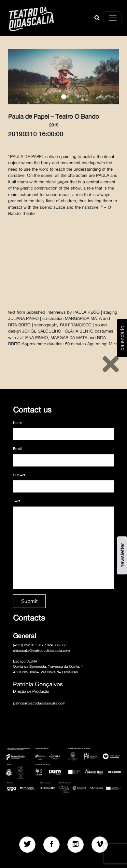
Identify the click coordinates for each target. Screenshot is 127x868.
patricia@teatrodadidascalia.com (39, 703)
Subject (19, 475)
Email (17, 449)
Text (16, 501)
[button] (97, 18)
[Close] (111, 364)
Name (18, 423)
